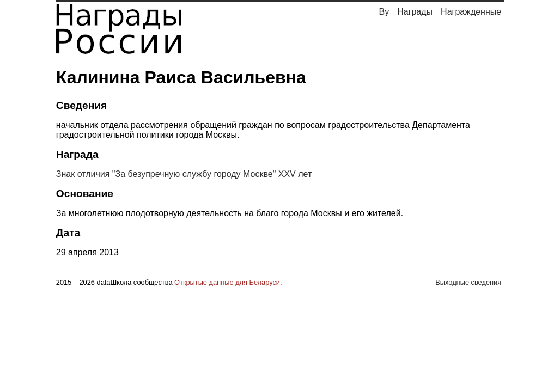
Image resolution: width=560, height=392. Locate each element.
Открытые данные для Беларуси (227, 282)
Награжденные (471, 12)
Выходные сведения (468, 282)
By (384, 12)
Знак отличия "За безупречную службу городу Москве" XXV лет (184, 174)
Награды (415, 12)
